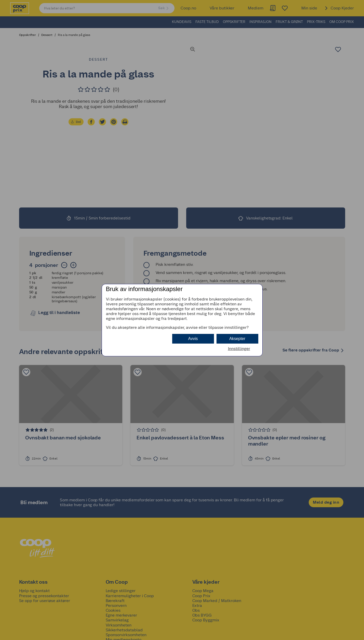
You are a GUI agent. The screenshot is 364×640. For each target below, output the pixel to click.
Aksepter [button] (237, 339)
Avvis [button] (193, 339)
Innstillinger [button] (239, 349)
